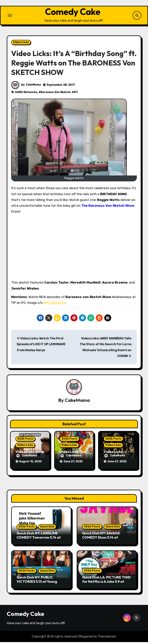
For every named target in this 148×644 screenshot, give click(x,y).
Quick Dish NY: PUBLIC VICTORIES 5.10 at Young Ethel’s (37, 583)
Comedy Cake (73, 13)
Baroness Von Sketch (55, 95)
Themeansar (107, 638)
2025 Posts (25, 442)
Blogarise (86, 638)
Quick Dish (47, 529)
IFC (76, 95)
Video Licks (21, 45)
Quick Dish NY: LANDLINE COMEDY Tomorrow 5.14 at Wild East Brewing (39, 539)
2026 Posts (27, 529)
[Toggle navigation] (10, 17)
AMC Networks (27, 95)
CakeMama (33, 88)
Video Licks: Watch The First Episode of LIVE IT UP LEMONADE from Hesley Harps (41, 348)
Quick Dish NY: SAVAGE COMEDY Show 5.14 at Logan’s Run (101, 539)
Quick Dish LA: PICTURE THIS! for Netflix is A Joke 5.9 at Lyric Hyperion (106, 583)
